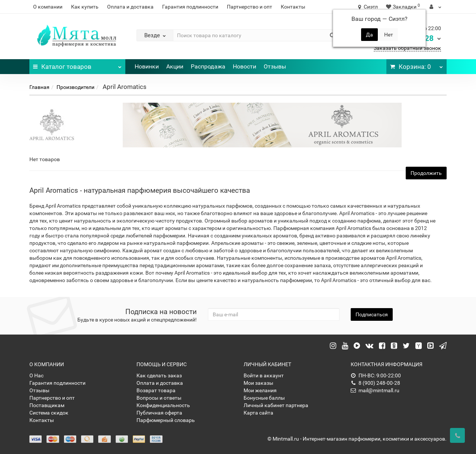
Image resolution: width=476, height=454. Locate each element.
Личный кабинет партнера (276, 405)
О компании (48, 7)
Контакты (293, 7)
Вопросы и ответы (159, 398)
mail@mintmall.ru (375, 390)
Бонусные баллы (264, 398)
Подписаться (372, 314)
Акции (175, 66)
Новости (245, 66)
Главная (39, 87)
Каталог (77, 65)
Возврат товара (156, 390)
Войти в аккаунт (264, 375)
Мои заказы (258, 383)
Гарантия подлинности (190, 7)
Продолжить (426, 173)
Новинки (147, 66)
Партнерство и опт (250, 7)
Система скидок (49, 413)
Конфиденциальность (163, 405)
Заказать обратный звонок (407, 48)
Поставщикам (47, 405)
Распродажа (208, 66)
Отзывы (275, 66)
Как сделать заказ (159, 375)
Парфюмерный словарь (166, 420)
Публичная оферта (159, 413)
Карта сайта (258, 413)
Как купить (85, 7)
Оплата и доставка (130, 7)
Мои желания (260, 390)
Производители (75, 87)
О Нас (36, 375)
